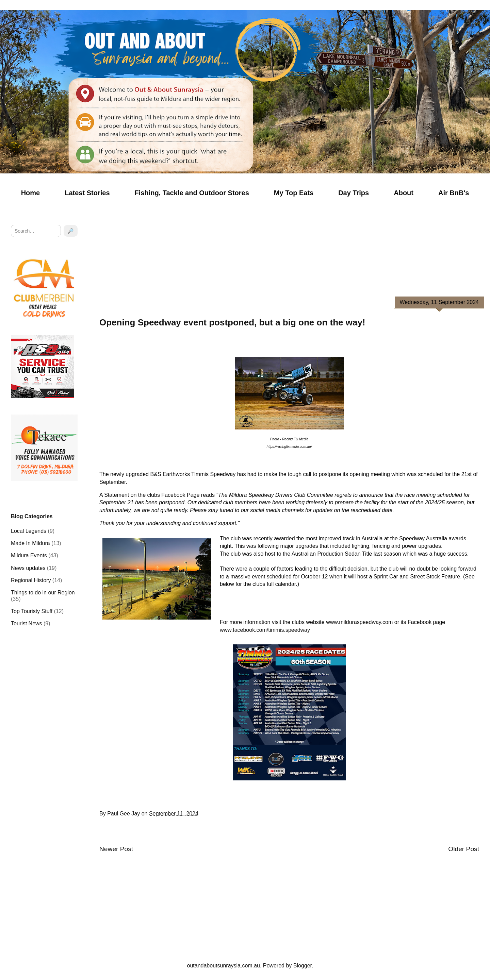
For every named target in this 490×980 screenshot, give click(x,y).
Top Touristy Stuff (32, 611)
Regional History (31, 580)
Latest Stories (87, 193)
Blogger (303, 966)
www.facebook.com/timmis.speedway (265, 630)
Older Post (464, 849)
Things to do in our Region (43, 593)
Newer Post (116, 849)
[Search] (36, 231)
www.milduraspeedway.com (359, 622)
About (404, 193)
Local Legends (29, 531)
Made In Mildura (30, 543)
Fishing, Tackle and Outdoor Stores (192, 193)
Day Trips (354, 193)
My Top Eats (294, 193)
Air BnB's (454, 193)
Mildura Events (29, 555)
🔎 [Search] (71, 231)
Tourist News (27, 623)
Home (31, 193)
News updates (28, 568)
